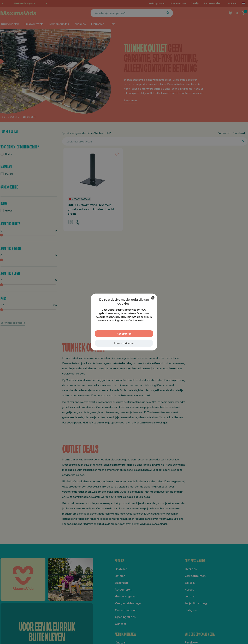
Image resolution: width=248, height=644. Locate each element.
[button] (124, 343)
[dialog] (124, 322)
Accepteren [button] (124, 334)
